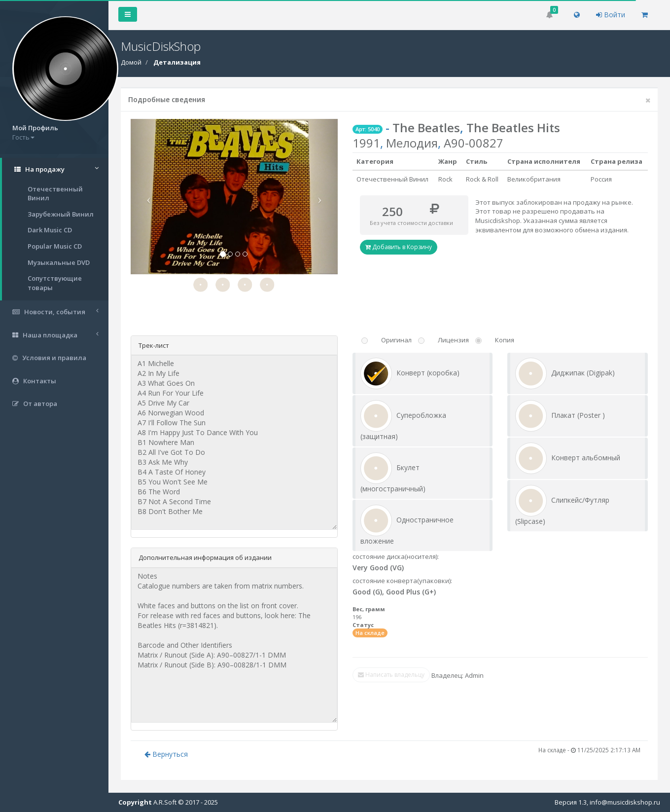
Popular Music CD (55, 246)
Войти (611, 15)
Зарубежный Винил (61, 214)
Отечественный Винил (55, 194)
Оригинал (396, 340)
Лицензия (453, 340)
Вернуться (166, 754)
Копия (505, 340)
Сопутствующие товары (55, 283)
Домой (131, 62)
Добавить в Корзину (399, 247)
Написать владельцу (391, 675)
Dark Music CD (50, 230)
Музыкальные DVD (59, 262)
